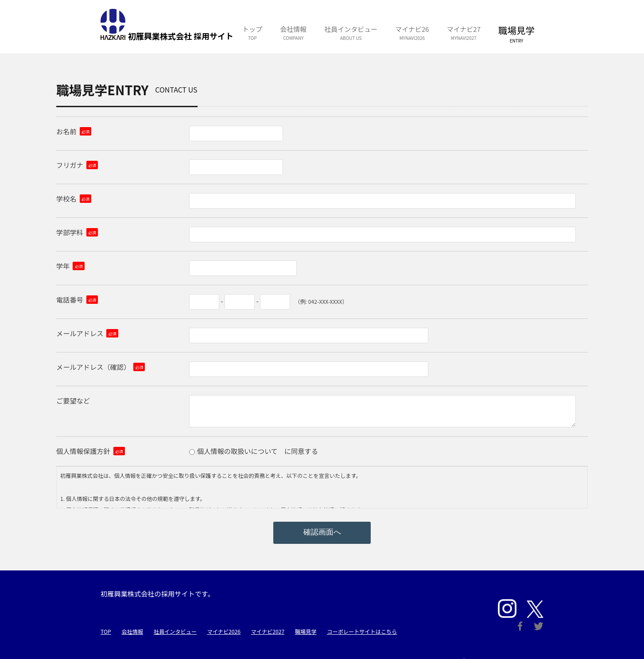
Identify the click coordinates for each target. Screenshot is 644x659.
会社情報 (132, 632)
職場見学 (306, 632)
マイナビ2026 (224, 632)
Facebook (520, 626)
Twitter (539, 626)
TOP (106, 632)
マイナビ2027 (268, 632)
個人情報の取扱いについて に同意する (258, 451)
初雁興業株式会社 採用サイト (113, 24)
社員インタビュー (175, 632)
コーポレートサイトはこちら (362, 632)
